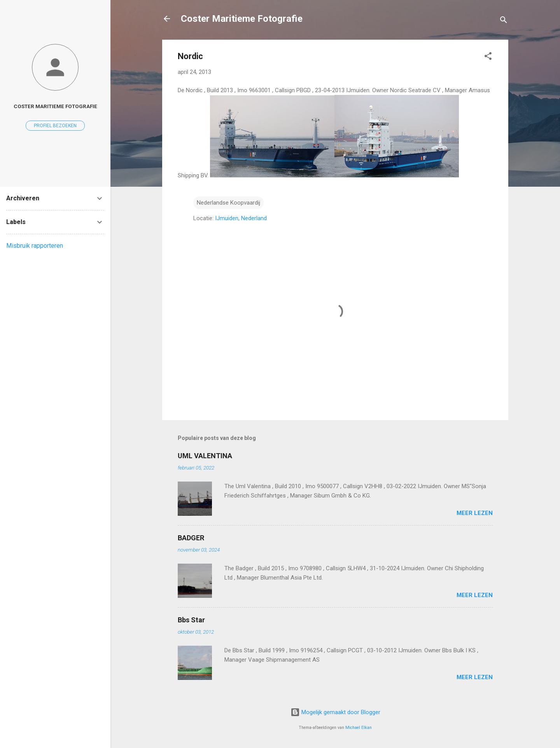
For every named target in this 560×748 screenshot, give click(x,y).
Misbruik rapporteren (35, 246)
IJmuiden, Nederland (241, 218)
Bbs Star (191, 620)
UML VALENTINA (205, 456)
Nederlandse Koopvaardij (228, 203)
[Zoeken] (504, 21)
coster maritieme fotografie (55, 106)
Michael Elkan (359, 728)
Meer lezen (475, 513)
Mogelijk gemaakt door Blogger (335, 712)
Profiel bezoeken (55, 126)
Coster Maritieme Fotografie (242, 19)
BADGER (191, 538)
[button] (488, 57)
